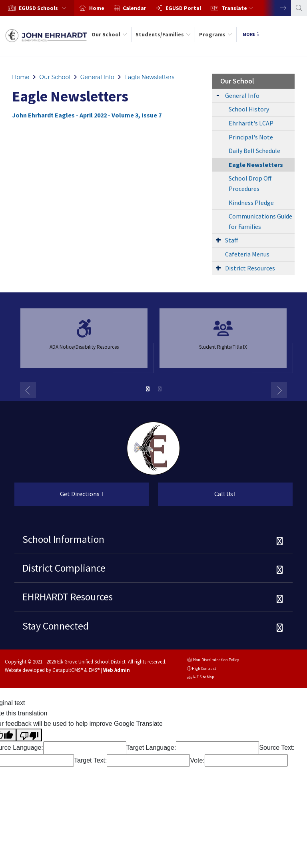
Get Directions (59, 497)
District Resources (250, 268)
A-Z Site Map (200, 678)
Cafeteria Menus (247, 254)
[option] (37, 8)
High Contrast (204, 668)
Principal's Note (251, 137)
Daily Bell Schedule (254, 151)
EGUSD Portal (183, 8)
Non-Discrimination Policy (213, 660)
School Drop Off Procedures (250, 183)
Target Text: (90, 760)
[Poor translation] (29, 735)
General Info (97, 77)
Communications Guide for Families (260, 221)
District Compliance (64, 568)
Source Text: (277, 748)
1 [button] (148, 389)
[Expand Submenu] (218, 95)
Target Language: (151, 748)
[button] (44, 8)
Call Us (197, 497)
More (251, 34)
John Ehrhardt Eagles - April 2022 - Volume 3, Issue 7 (87, 115)
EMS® (94, 670)
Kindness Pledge (251, 203)
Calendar (135, 8)
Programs (216, 34)
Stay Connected (56, 626)
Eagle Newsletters (150, 77)
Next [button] (277, 8)
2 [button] (159, 389)
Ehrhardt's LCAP (251, 123)
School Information (63, 539)
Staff (231, 240)
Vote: (197, 760)
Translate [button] (237, 8)
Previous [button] (28, 390)
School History (249, 109)
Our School (109, 34)
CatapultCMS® (68, 670)
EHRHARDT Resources (68, 597)
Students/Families (163, 34)
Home (97, 8)
